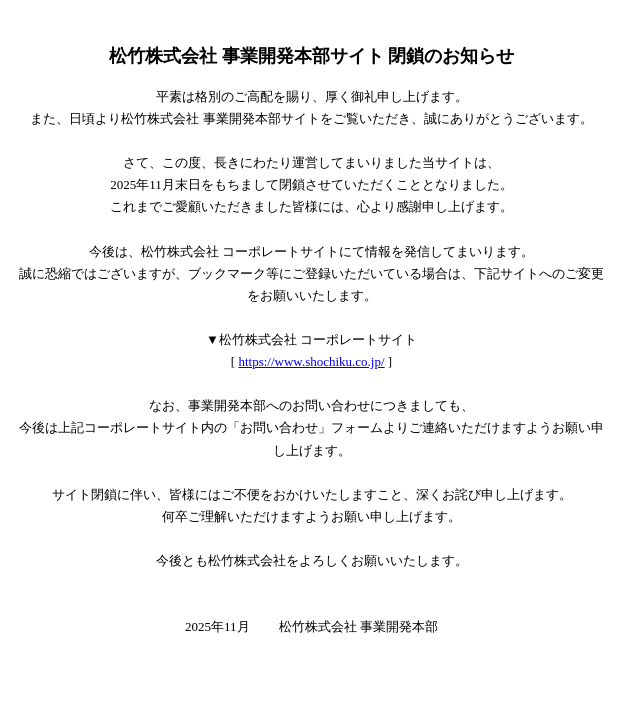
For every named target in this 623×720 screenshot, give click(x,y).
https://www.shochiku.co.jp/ (311, 361)
